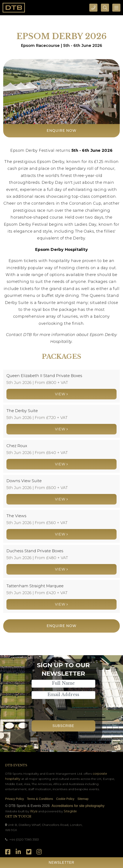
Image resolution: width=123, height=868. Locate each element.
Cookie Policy (65, 799)
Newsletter (61, 863)
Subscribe (63, 726)
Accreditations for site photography (78, 806)
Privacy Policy (14, 799)
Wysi (34, 811)
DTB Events (16, 765)
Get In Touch (18, 816)
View (61, 394)
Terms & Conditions (40, 799)
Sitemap (83, 799)
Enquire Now (61, 131)
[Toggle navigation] (116, 8)
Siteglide (70, 811)
